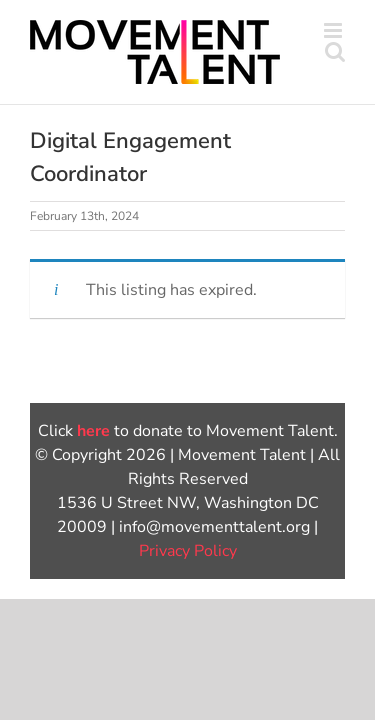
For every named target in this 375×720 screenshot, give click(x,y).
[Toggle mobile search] (335, 51)
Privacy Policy (188, 601)
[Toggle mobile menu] (334, 30)
